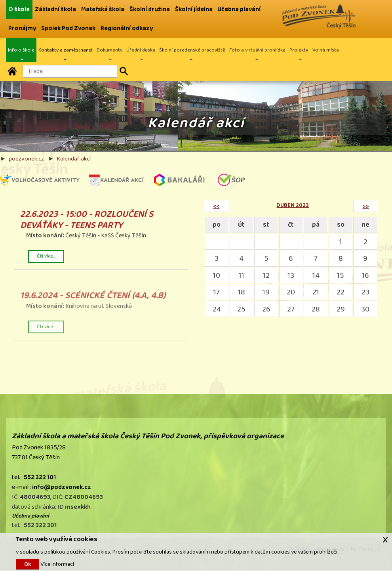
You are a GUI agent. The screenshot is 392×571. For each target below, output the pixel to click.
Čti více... (46, 256)
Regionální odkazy (127, 28)
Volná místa (326, 50)
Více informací (57, 564)
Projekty (299, 50)
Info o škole (21, 50)
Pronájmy (22, 28)
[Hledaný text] (70, 71)
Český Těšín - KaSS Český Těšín (101, 237)
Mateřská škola (103, 9)
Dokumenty (109, 50)
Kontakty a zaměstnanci (65, 50)
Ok (28, 564)
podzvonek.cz (26, 159)
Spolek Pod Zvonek (68, 28)
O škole (19, 9)
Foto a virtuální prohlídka (257, 50)
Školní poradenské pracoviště (192, 50)
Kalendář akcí (74, 159)
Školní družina (150, 9)
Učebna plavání (239, 9)
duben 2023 (293, 205)
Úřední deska (141, 50)
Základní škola (55, 9)
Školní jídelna (194, 9)
